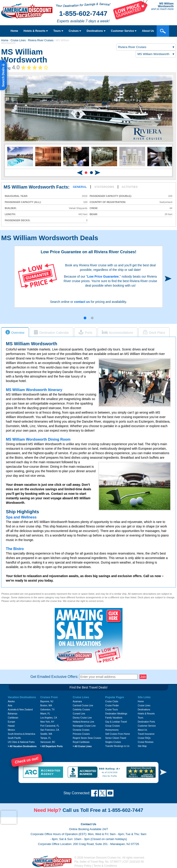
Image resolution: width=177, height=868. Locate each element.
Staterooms (104, 187)
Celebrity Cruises (81, 710)
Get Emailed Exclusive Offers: (54, 677)
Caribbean (13, 718)
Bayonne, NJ (47, 701)
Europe (11, 722)
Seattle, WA (46, 734)
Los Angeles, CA (49, 718)
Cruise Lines (18, 40)
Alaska (11, 701)
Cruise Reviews (145, 742)
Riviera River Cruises (41, 40)
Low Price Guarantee (103, 276)
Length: (10, 214)
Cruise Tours (112, 710)
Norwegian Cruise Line (84, 726)
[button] (86, 173)
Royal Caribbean (81, 742)
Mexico (11, 730)
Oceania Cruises (81, 730)
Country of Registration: (108, 202)
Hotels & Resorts (36, 31)
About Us (142, 730)
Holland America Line (84, 722)
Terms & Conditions (105, 866)
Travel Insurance (146, 734)
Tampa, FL (46, 738)
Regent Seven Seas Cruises (87, 738)
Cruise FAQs (144, 738)
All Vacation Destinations (22, 746)
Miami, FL (45, 714)
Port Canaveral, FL (50, 726)
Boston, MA (46, 706)
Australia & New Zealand (20, 710)
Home (14, 31)
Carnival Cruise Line (83, 706)
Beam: (94, 214)
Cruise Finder (112, 706)
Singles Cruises (113, 742)
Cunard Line (79, 714)
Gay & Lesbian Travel (116, 722)
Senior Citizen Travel (116, 738)
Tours (58, 31)
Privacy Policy (83, 866)
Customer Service (147, 726)
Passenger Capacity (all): (23, 202)
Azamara (77, 701)
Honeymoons (112, 730)
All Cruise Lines (82, 746)
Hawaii (11, 726)
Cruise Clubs (112, 701)
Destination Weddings (116, 714)
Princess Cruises (81, 734)
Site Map (142, 746)
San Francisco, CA (50, 730)
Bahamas (12, 714)
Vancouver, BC (48, 742)
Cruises (75, 31)
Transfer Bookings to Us (117, 746)
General (80, 187)
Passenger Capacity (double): (111, 196)
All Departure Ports (51, 746)
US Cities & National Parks (21, 742)
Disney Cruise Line (82, 718)
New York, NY (47, 722)
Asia (10, 706)
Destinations (96, 31)
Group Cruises (113, 726)
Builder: (11, 208)
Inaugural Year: (16, 196)
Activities (130, 187)
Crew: (94, 208)
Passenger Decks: (18, 220)
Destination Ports (146, 722)
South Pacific (14, 738)
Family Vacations (114, 718)
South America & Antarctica (21, 734)
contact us (82, 302)
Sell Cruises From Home (118, 734)
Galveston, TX (47, 710)
